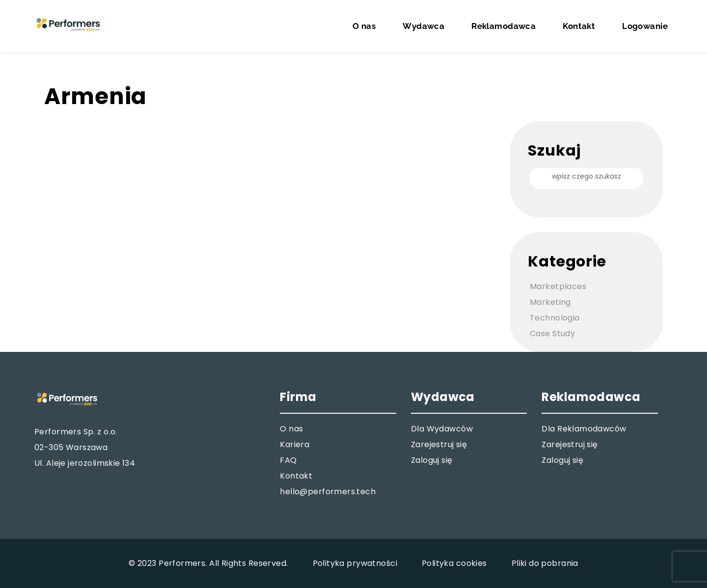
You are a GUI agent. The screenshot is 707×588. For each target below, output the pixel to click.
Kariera (295, 444)
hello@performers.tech (328, 492)
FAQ (288, 460)
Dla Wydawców (442, 429)
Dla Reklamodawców (584, 429)
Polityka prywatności (355, 563)
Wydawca (423, 26)
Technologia (555, 318)
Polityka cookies (454, 563)
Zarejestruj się (439, 444)
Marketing (550, 302)
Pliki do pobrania (545, 563)
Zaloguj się (432, 460)
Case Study (552, 334)
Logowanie (645, 26)
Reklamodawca (503, 26)
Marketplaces (558, 286)
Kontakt (579, 26)
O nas (364, 26)
